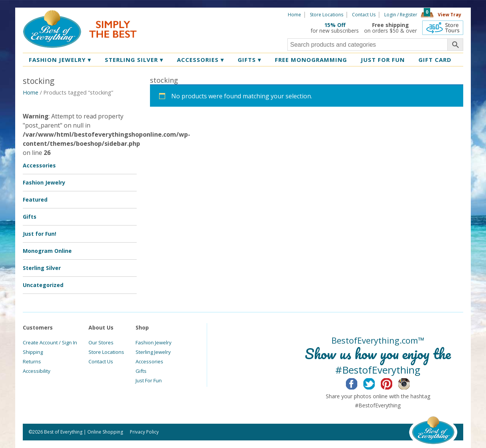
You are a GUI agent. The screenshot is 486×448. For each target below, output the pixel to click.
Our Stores (101, 342)
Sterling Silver (134, 60)
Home (294, 15)
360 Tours (443, 28)
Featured (35, 200)
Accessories (200, 60)
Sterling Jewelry (153, 352)
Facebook (357, 383)
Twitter (375, 383)
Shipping (33, 352)
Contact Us (364, 15)
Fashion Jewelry (60, 60)
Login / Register (401, 15)
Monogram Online (47, 251)
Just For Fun (149, 380)
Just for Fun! (39, 234)
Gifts (249, 60)
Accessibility (37, 371)
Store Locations (327, 15)
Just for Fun (383, 60)
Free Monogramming (311, 60)
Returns (32, 361)
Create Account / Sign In (50, 342)
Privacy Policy (144, 432)
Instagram (410, 383)
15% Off (335, 25)
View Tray (450, 15)
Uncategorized (43, 285)
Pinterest (392, 383)
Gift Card (435, 60)
